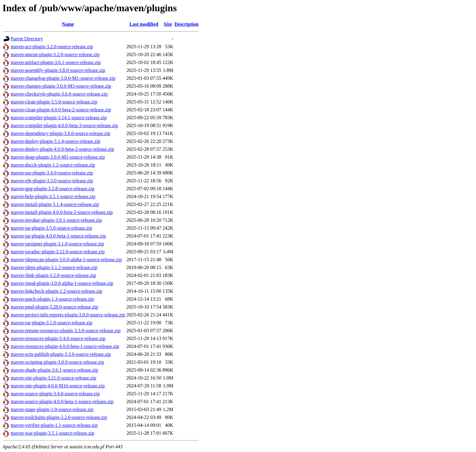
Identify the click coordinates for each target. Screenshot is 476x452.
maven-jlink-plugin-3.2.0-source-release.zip (53, 275)
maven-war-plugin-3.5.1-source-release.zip (53, 433)
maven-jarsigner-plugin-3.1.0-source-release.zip (57, 244)
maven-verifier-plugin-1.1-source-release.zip (54, 425)
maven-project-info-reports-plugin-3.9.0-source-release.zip (68, 315)
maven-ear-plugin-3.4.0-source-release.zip (52, 173)
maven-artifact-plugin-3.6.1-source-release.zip (56, 62)
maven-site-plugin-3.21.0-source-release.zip (53, 378)
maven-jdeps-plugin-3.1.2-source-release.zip (54, 267)
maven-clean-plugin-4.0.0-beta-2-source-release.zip (61, 110)
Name (68, 24)
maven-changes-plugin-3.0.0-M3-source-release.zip (61, 86)
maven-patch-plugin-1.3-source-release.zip (52, 299)
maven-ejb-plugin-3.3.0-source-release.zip (52, 181)
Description (187, 24)
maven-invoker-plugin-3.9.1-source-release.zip (56, 220)
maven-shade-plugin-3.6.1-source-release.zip (54, 370)
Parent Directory (27, 39)
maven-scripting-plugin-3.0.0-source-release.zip (57, 362)
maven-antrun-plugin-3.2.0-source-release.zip (55, 54)
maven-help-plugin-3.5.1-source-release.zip (53, 196)
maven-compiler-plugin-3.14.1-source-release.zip (59, 118)
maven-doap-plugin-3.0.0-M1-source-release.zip (58, 157)
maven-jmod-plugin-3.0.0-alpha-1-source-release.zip (62, 283)
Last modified (144, 24)
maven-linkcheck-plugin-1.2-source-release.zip (56, 291)
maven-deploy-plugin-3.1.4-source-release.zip (55, 141)
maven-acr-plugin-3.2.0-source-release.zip (52, 47)
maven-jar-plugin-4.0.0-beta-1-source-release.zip (58, 236)
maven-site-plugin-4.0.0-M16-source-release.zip (58, 386)
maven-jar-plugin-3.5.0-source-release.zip (51, 228)
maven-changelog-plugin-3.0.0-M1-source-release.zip (63, 78)
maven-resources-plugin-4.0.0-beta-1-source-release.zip (65, 346)
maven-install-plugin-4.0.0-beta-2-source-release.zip (62, 212)
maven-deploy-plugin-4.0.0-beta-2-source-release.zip (62, 149)
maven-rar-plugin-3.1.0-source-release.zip (51, 323)
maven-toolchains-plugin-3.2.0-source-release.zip (59, 417)
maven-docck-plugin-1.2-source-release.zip (53, 165)
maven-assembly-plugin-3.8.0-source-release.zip (58, 70)
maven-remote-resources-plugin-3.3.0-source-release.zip (66, 331)
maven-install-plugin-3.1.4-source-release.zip (55, 204)
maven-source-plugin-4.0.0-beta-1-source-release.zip (62, 401)
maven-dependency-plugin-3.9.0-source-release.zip (60, 133)
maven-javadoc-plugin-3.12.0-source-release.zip (58, 252)
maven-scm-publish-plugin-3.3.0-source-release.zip (61, 354)
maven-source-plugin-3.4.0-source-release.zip (55, 394)
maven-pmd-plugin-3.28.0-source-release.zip (54, 307)
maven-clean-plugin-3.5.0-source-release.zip (54, 102)
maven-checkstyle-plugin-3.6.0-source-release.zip (59, 94)
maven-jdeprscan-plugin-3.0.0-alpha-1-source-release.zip (66, 260)
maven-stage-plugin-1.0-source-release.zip (52, 409)
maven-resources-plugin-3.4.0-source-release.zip (58, 338)
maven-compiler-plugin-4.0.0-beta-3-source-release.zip (64, 125)
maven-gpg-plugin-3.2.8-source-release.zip (53, 189)
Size (168, 24)
